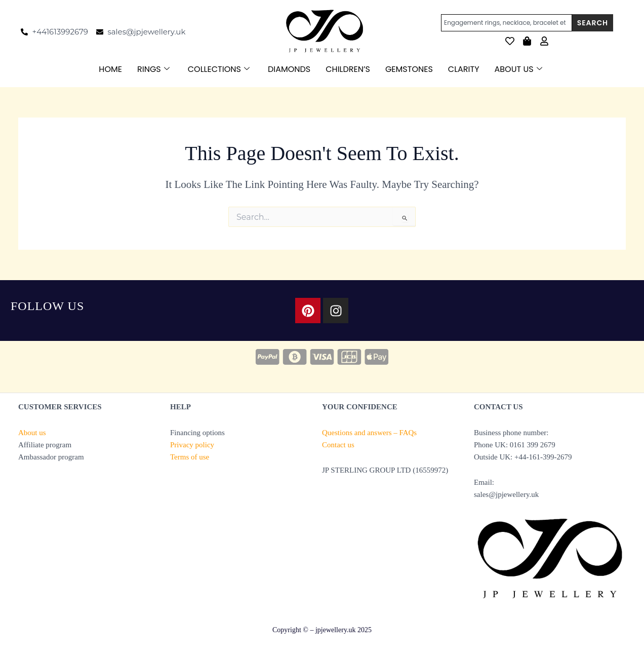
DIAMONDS (289, 69)
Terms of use (190, 457)
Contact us (338, 445)
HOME (110, 69)
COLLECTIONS (219, 69)
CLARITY (464, 69)
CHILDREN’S (348, 69)
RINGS (153, 69)
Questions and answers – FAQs (369, 433)
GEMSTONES (409, 69)
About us (32, 433)
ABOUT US (518, 69)
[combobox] (507, 23)
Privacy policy (192, 445)
